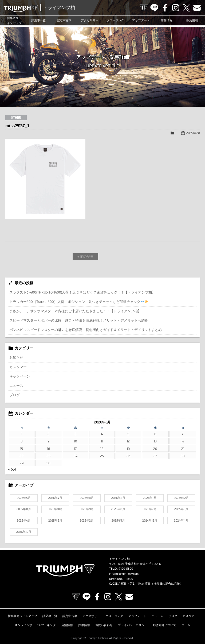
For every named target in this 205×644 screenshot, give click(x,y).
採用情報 (192, 21)
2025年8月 (118, 509)
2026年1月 (150, 498)
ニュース (16, 385)
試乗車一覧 (39, 21)
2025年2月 (87, 520)
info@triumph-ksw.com (124, 574)
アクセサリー (90, 21)
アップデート (141, 21)
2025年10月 (55, 509)
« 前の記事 (86, 256)
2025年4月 (24, 520)
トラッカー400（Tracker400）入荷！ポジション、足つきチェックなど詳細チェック (79, 302)
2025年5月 (181, 509)
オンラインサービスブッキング (35, 624)
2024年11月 (181, 520)
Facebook (165, 8)
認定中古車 (64, 21)
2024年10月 (24, 532)
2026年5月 (24, 498)
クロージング (115, 21)
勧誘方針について (164, 624)
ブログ (15, 395)
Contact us (197, 8)
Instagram (176, 8)
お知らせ (16, 357)
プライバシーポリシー (133, 624)
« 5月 (12, 469)
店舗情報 (167, 21)
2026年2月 (118, 498)
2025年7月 (150, 509)
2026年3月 (87, 498)
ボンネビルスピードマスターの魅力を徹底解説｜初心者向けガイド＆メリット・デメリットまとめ (86, 330)
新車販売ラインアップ (22, 615)
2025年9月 (87, 509)
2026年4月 (55, 498)
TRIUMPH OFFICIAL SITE (144, 8)
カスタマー (18, 367)
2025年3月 (55, 520)
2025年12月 (181, 498)
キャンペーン (20, 376)
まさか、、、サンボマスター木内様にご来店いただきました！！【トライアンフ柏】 (75, 311)
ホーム (186, 624)
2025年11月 (24, 509)
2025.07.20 (193, 133)
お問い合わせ (104, 624)
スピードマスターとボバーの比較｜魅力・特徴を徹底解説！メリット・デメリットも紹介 (79, 320)
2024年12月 (150, 520)
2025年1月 (118, 520)
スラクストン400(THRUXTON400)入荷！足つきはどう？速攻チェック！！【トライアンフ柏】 (82, 292)
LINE (154, 8)
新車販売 (13, 21)
